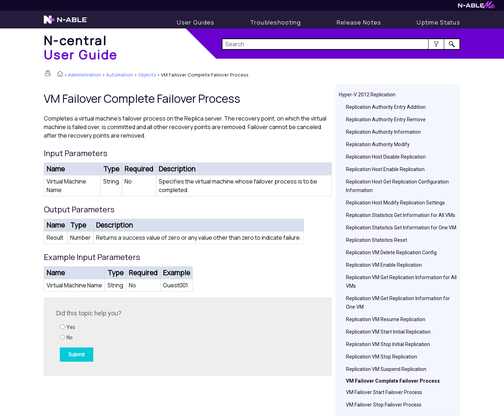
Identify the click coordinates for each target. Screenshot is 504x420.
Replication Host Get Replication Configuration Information (397, 186)
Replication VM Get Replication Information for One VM (398, 303)
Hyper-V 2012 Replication (367, 95)
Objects (147, 75)
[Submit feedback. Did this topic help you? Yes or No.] (152, 336)
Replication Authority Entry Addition (386, 107)
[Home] (81, 47)
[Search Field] (341, 44)
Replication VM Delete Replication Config (391, 252)
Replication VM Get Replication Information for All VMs (401, 282)
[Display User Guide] (196, 22)
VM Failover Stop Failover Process (384, 405)
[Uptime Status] (439, 22)
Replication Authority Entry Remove (386, 119)
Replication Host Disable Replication (386, 157)
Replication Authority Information (383, 132)
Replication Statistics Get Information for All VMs (401, 215)
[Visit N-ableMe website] (477, 7)
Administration (85, 75)
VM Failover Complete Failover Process (393, 381)
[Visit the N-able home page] (66, 23)
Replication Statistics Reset (377, 240)
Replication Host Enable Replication (385, 169)
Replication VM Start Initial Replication (388, 332)
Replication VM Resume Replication (386, 319)
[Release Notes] (359, 22)
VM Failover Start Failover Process (384, 392)
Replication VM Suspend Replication (386, 369)
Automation (120, 75)
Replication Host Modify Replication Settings (395, 203)
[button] (436, 44)
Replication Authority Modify (378, 144)
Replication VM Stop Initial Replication (388, 344)
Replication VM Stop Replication (382, 357)
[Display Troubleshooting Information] (276, 22)
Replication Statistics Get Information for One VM (401, 228)
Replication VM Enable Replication (384, 265)
